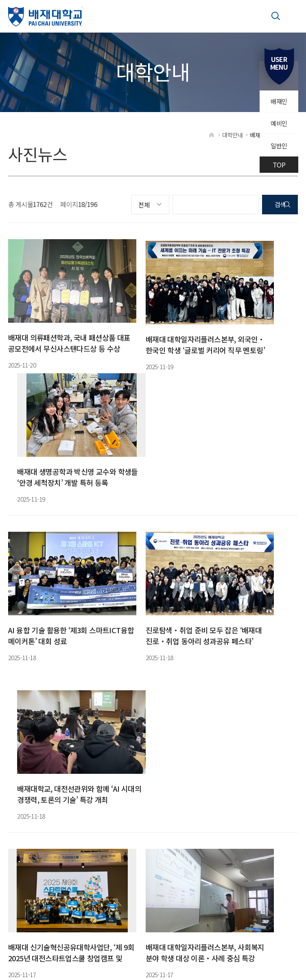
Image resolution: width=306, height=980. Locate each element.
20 (108, 657)
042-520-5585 (125, 688)
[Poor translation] (22, 862)
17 (65, 657)
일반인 (279, 148)
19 (94, 657)
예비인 (279, 125)
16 (51, 657)
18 (80, 657)
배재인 (279, 102)
